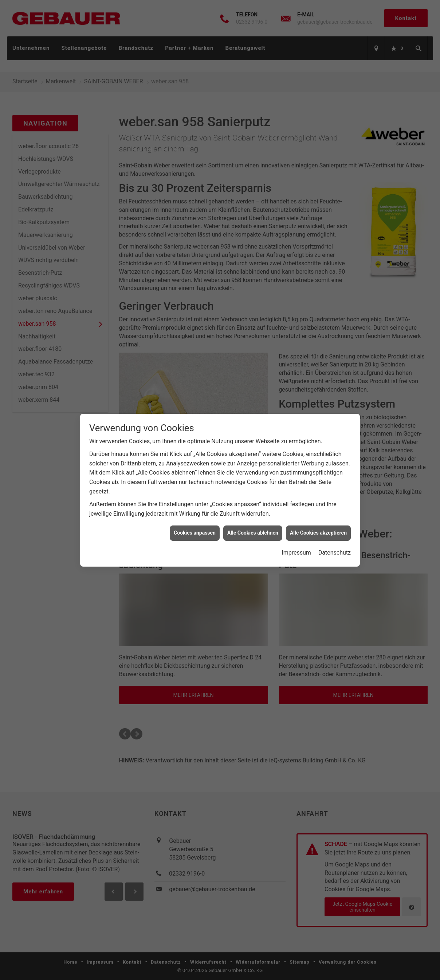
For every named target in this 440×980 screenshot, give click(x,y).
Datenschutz (335, 553)
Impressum (296, 553)
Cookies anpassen (195, 533)
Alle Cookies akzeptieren (318, 533)
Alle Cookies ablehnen (253, 533)
